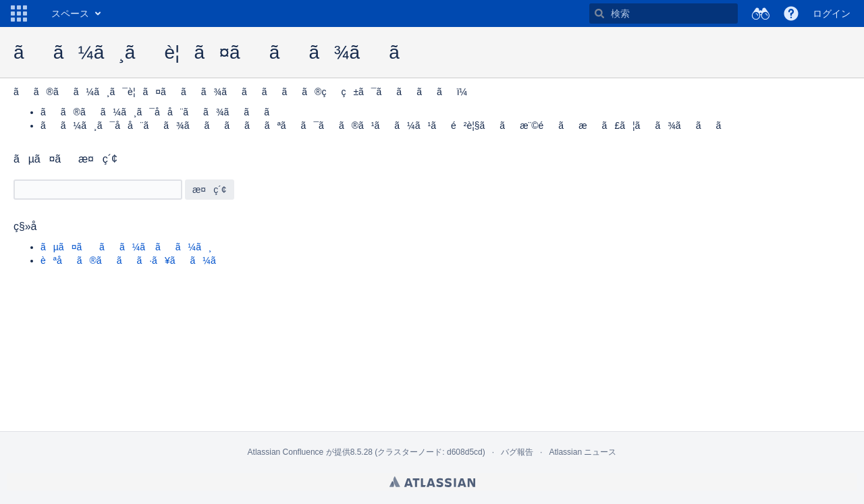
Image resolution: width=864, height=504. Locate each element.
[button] (19, 13)
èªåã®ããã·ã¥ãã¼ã (136, 260)
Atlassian (432, 482)
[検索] (599, 13)
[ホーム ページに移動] (38, 13)
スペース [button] (70, 13)
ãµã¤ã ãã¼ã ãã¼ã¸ (126, 247)
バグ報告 (517, 452)
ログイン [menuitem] (832, 13)
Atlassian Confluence (286, 452)
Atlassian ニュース (583, 452)
